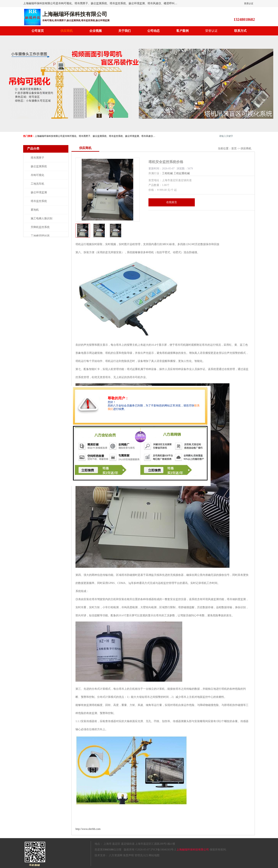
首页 (234, 148)
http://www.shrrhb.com (88, 829)
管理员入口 (141, 855)
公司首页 (38, 31)
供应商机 (67, 31)
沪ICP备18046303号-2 (163, 850)
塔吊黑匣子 (37, 158)
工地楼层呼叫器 (40, 236)
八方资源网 (116, 855)
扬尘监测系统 (39, 166)
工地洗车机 (37, 184)
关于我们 (125, 31)
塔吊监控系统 (39, 201)
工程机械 (167, 173)
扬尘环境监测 (39, 192)
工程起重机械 (182, 173)
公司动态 (153, 31)
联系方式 (240, 31)
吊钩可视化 (37, 175)
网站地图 (154, 855)
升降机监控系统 (40, 227)
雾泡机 (35, 210)
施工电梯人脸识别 (42, 218)
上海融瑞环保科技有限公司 (193, 850)
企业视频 (96, 31)
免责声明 (128, 855)
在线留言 (172, 202)
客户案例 (182, 31)
